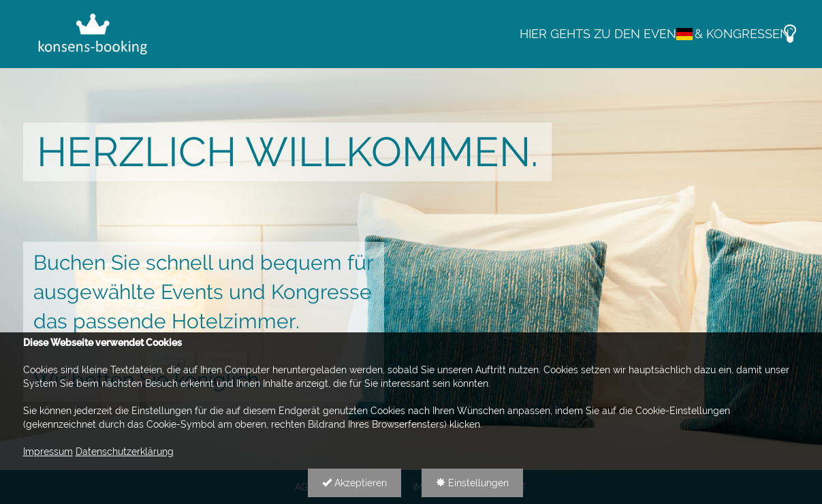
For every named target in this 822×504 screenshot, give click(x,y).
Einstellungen (472, 483)
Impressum (48, 452)
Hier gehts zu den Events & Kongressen (654, 34)
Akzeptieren (354, 483)
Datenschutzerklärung (125, 452)
